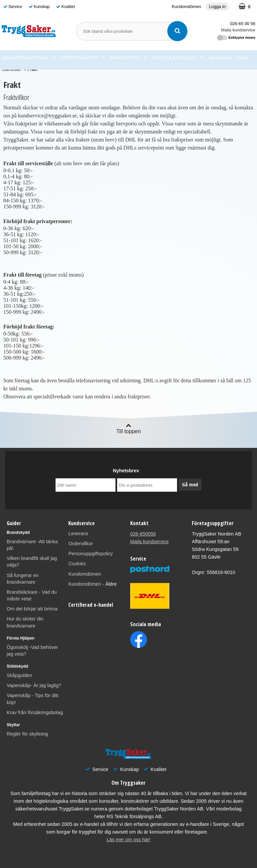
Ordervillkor (81, 544)
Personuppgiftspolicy (91, 554)
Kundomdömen (186, 7)
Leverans (78, 534)
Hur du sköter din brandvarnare (25, 622)
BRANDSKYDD (128, 58)
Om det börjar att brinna (32, 609)
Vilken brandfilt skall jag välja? (32, 562)
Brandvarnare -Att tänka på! (32, 545)
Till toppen (128, 428)
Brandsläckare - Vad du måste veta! (32, 595)
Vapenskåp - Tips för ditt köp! (32, 699)
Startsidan (11, 69)
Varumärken (221, 58)
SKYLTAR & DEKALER (178, 58)
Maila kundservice (238, 30)
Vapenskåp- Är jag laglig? (34, 685)
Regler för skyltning (27, 734)
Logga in (218, 7)
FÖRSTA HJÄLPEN (82, 58)
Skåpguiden (19, 675)
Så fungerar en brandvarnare (23, 579)
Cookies (77, 564)
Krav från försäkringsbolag (35, 712)
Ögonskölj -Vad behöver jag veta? (32, 651)
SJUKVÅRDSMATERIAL (28, 58)
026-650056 (143, 534)
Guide (242, 58)
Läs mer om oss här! (128, 840)
